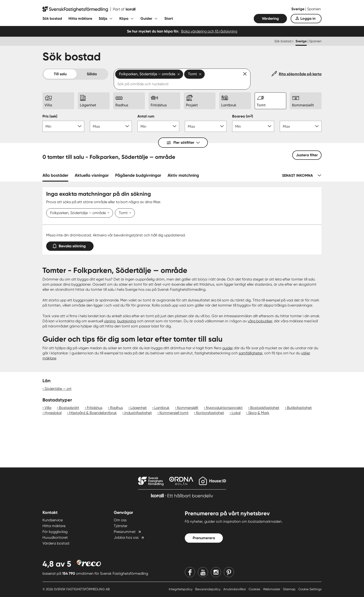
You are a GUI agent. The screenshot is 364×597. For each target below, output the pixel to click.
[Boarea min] (253, 126)
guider (227, 348)
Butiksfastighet (299, 408)
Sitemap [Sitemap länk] (290, 589)
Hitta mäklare (80, 18)
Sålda (92, 74)
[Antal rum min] (158, 126)
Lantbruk (162, 408)
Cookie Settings (310, 589)
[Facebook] (190, 572)
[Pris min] (63, 126)
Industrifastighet (138, 413)
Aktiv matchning (183, 175)
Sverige (298, 9)
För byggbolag (55, 532)
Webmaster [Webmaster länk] (272, 589)
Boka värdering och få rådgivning (209, 31)
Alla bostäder (55, 175)
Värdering (270, 18)
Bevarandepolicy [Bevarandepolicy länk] (208, 589)
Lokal (236, 413)
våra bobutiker (260, 321)
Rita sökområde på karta (300, 74)
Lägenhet (139, 408)
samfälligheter (250, 353)
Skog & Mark (259, 413)
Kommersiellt (188, 408)
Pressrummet (125, 532)
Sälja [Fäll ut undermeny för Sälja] (103, 18)
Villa (48, 408)
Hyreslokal (53, 413)
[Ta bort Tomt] (129, 213)
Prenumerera (204, 538)
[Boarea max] (301, 126)
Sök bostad (52, 18)
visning (110, 321)
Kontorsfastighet (210, 413)
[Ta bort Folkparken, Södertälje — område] (107, 213)
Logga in (308, 18)
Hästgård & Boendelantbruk (93, 413)
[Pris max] (111, 126)
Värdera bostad (56, 543)
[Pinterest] (229, 572)
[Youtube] (203, 572)
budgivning (127, 321)
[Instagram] (216, 572)
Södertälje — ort (58, 389)
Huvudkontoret (55, 537)
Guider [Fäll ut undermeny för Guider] (146, 18)
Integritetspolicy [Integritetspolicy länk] (181, 589)
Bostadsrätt (69, 408)
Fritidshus (95, 408)
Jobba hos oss (126, 537)
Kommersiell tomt (174, 413)
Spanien (314, 9)
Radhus (116, 408)
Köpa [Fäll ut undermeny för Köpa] (124, 18)
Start (169, 18)
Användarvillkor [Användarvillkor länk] (235, 589)
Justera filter (307, 155)
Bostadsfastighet (265, 408)
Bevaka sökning (70, 245)
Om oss (120, 520)
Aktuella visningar (92, 175)
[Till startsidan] (89, 9)
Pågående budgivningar (138, 175)
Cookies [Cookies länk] (255, 589)
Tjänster (121, 526)
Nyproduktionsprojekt (224, 408)
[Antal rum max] (206, 126)
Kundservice (53, 520)
